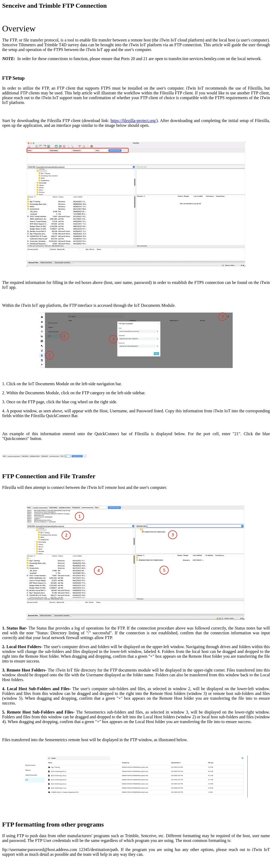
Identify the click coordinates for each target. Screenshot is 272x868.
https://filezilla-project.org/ (133, 121)
